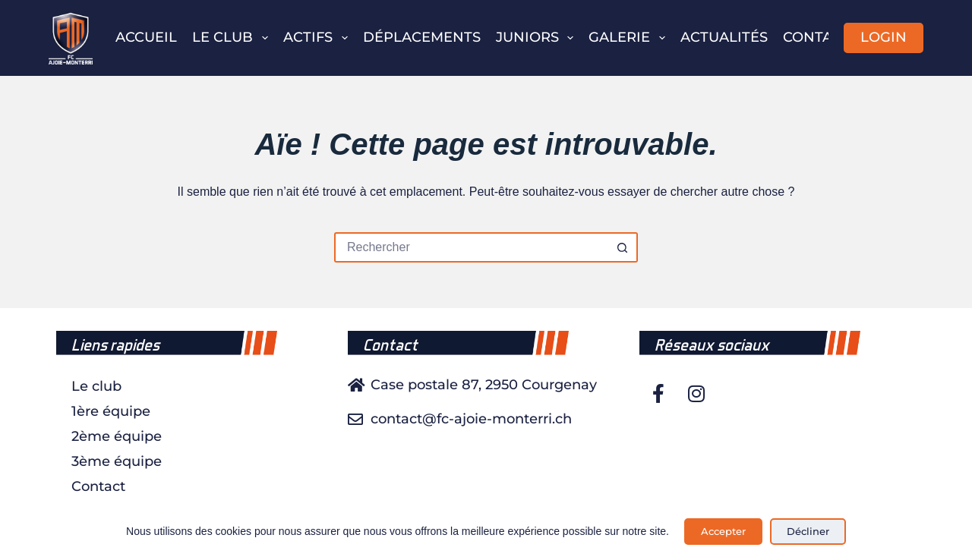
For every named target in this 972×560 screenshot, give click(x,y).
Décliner (808, 531)
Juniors (538, 38)
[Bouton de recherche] (623, 247)
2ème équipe (117, 436)
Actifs (319, 38)
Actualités (724, 37)
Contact (817, 37)
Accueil (146, 37)
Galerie (630, 38)
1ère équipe (111, 411)
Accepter (723, 531)
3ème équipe (117, 461)
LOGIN (884, 37)
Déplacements (422, 37)
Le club (233, 38)
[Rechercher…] (471, 247)
